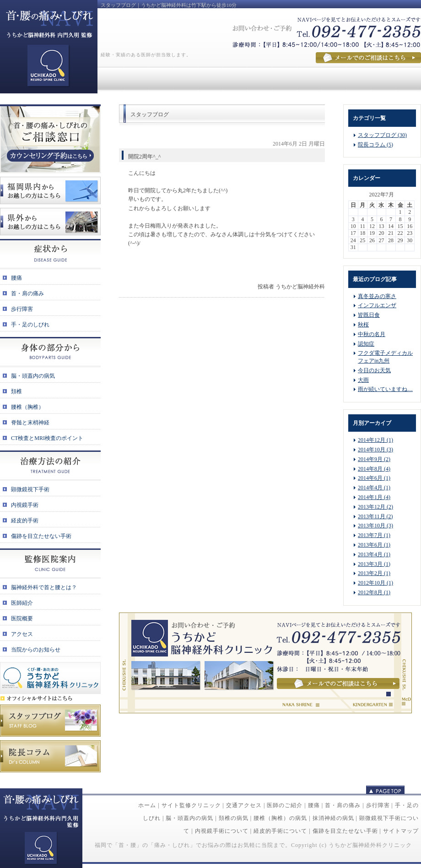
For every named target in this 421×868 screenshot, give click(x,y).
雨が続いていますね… (385, 389)
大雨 (363, 380)
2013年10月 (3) (375, 526)
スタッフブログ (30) (382, 135)
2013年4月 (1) (374, 554)
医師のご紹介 (285, 805)
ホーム (147, 805)
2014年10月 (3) (375, 450)
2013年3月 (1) (374, 564)
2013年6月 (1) (374, 545)
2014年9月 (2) (374, 459)
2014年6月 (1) (374, 478)
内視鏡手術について (222, 831)
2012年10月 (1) (375, 583)
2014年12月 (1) (375, 440)
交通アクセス (244, 805)
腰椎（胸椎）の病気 (280, 818)
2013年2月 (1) (374, 573)
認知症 (366, 344)
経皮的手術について (280, 831)
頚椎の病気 (234, 818)
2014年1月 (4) (374, 497)
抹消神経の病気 (333, 818)
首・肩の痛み (343, 805)
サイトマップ (401, 831)
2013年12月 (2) (375, 507)
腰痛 (314, 805)
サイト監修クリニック (191, 805)
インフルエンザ (377, 305)
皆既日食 (369, 315)
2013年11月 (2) (375, 516)
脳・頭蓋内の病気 (189, 818)
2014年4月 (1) (374, 488)
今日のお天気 (374, 370)
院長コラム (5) (375, 145)
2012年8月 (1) (374, 592)
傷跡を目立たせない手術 (345, 831)
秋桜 (363, 325)
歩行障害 (378, 805)
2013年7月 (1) (374, 535)
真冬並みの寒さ (377, 296)
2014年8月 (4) (374, 469)
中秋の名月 (372, 334)
